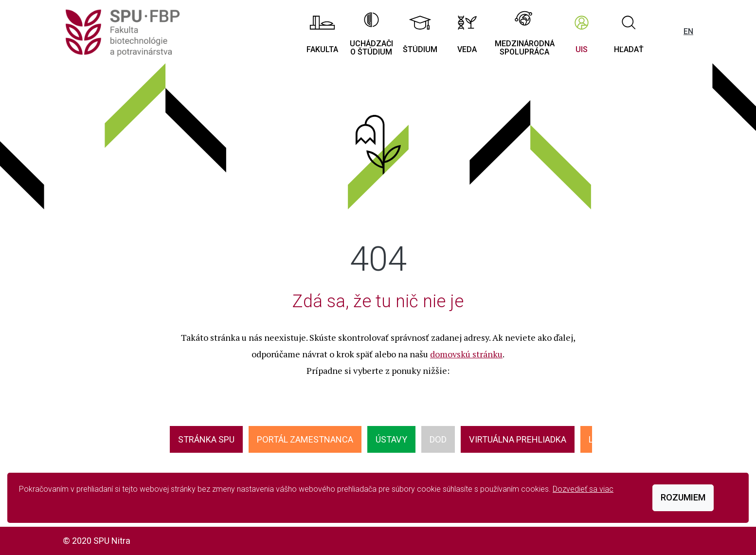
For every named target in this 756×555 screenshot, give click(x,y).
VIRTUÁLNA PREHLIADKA (518, 439)
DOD (438, 439)
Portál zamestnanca (305, 439)
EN (688, 31)
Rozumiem (683, 497)
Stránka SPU (206, 439)
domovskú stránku (466, 354)
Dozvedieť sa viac (583, 489)
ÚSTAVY (391, 439)
